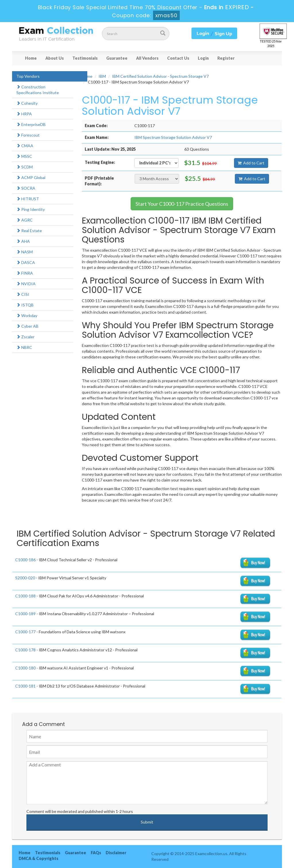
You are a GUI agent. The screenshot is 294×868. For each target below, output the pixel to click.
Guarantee (117, 58)
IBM (102, 76)
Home (31, 58)
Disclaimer (116, 853)
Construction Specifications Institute (38, 90)
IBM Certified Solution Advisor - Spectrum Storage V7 (160, 76)
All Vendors (147, 58)
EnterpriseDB (31, 124)
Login (203, 58)
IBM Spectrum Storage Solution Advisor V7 (173, 137)
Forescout (28, 135)
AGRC (25, 220)
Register (226, 58)
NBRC (24, 347)
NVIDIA (26, 284)
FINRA (25, 273)
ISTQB (25, 305)
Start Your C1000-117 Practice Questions (182, 204)
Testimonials (85, 58)
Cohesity (27, 103)
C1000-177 (25, 632)
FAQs (96, 853)
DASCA (26, 262)
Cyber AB (27, 326)
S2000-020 (25, 578)
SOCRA (26, 188)
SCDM (25, 167)
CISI (23, 294)
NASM (25, 252)
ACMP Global (31, 177)
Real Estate (29, 231)
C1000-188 (25, 596)
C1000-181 (25, 686)
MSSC (24, 156)
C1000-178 (25, 650)
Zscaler (25, 337)
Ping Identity (31, 209)
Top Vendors (28, 76)
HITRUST (28, 199)
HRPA (24, 114)
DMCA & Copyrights (38, 858)
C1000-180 (25, 668)
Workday (27, 315)
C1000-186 (25, 560)
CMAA (25, 146)
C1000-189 (25, 614)
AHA (23, 241)
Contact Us (178, 58)
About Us (55, 58)
